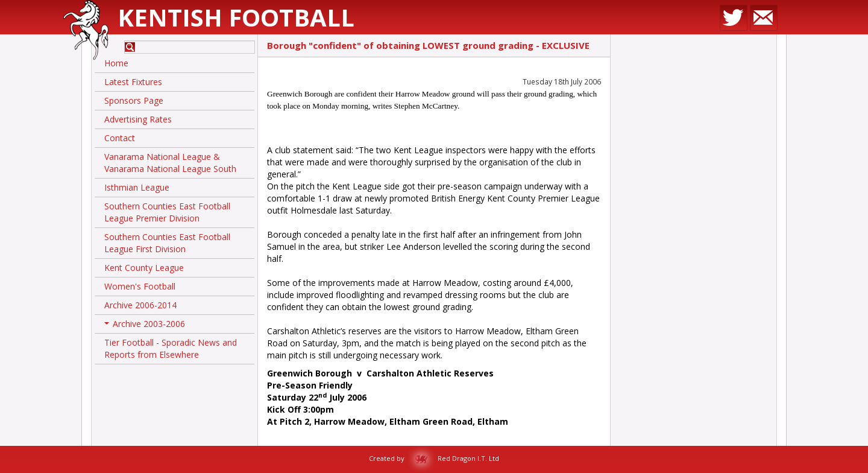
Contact (120, 138)
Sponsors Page (134, 100)
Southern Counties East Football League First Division (167, 243)
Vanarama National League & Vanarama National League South (170, 163)
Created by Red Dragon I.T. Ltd (434, 458)
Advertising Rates (138, 119)
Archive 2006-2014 (140, 305)
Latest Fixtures (133, 82)
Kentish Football (236, 17)
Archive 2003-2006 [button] (145, 326)
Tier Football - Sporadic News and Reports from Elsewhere (171, 348)
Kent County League (144, 268)
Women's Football (140, 286)
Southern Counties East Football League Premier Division (167, 212)
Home (116, 63)
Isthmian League (137, 187)
